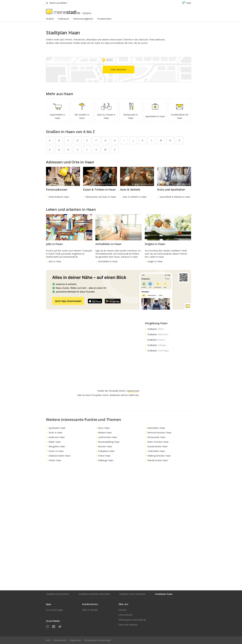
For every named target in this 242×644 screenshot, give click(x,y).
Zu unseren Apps (55, 610)
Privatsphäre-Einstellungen (97, 640)
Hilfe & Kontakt (90, 610)
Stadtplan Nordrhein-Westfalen (94, 594)
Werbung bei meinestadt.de (132, 620)
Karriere (123, 610)
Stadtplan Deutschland (57, 594)
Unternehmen (125, 615)
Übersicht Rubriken (128, 625)
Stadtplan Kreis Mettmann (132, 594)
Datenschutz (60, 640)
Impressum (75, 640)
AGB (48, 640)
